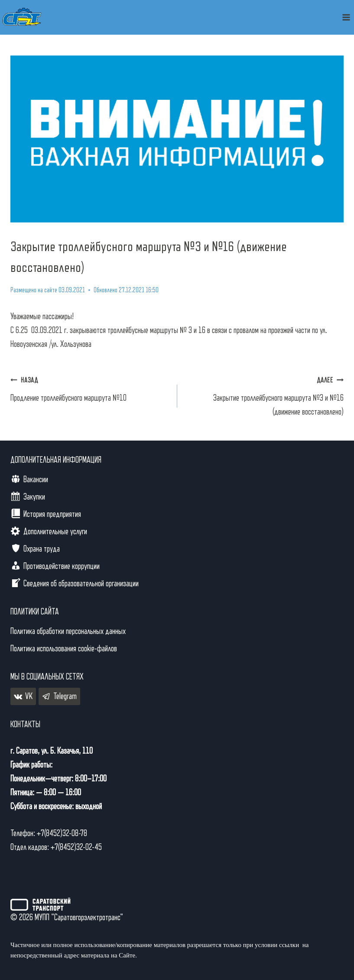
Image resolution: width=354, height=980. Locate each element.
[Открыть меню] (346, 17)
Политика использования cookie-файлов (64, 649)
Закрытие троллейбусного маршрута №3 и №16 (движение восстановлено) (265, 395)
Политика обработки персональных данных (68, 631)
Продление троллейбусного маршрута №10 (89, 388)
